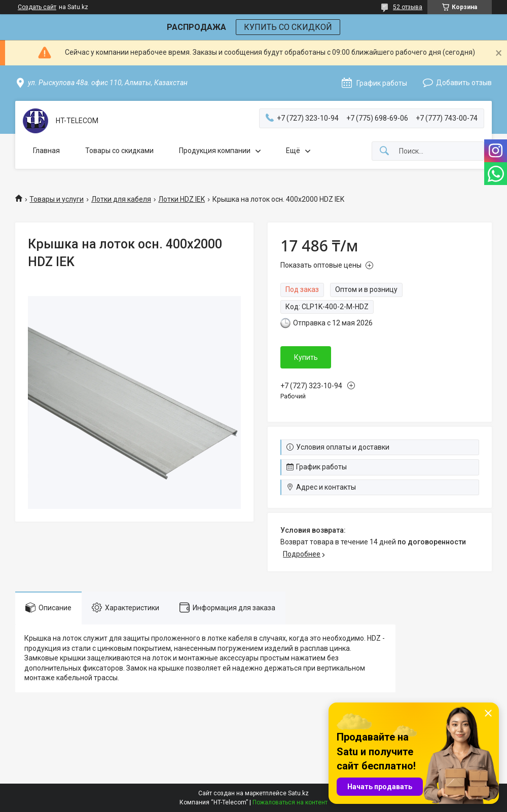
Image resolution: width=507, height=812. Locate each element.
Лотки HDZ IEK (182, 199)
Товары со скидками (119, 151)
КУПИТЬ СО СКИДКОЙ (288, 27)
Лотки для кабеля (121, 199)
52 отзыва (408, 7)
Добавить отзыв (464, 83)
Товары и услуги (57, 199)
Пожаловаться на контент (290, 802)
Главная (46, 151)
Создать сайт (37, 7)
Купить (306, 357)
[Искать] (384, 151)
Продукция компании (215, 151)
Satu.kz (298, 793)
